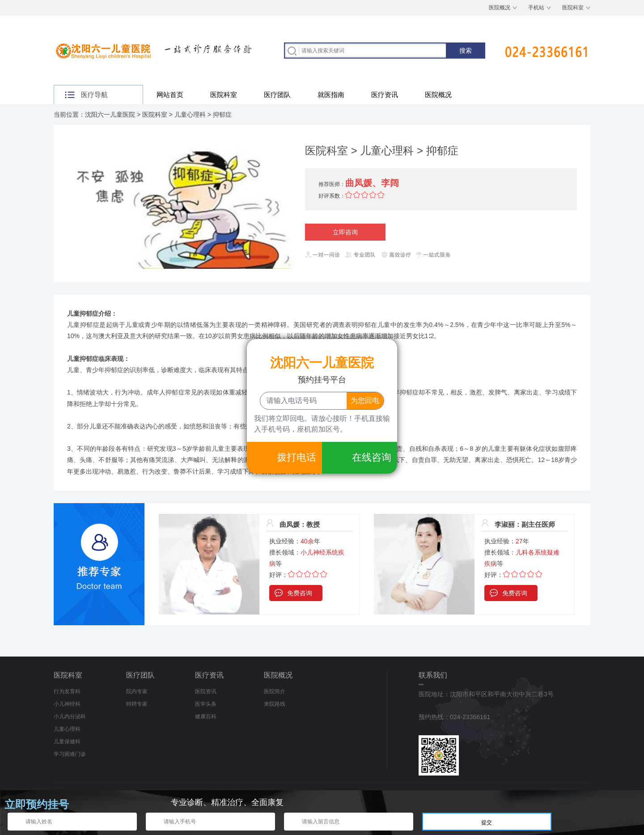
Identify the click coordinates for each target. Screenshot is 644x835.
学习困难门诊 (70, 754)
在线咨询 (372, 457)
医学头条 (206, 704)
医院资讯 (206, 691)
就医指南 (331, 95)
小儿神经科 (67, 704)
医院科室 (573, 8)
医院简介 (275, 691)
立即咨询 (345, 232)
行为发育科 (67, 691)
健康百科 (206, 716)
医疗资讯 (385, 95)
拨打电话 (297, 457)
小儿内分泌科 (70, 716)
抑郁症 (222, 114)
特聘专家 (137, 704)
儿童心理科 (190, 114)
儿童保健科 (67, 742)
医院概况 (500, 8)
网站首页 (170, 95)
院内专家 (137, 691)
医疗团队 (277, 95)
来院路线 (275, 704)
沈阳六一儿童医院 (110, 114)
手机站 (536, 8)
